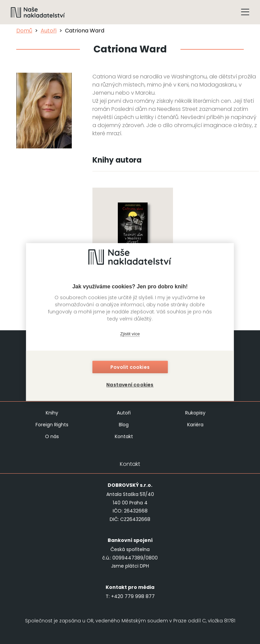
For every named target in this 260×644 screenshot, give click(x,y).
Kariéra (195, 425)
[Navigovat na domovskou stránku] (38, 12)
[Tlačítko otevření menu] (245, 12)
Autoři (49, 31)
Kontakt (124, 436)
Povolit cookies (130, 367)
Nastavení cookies (130, 385)
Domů (24, 31)
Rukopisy (195, 413)
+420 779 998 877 (133, 596)
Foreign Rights (52, 425)
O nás (52, 436)
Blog (124, 425)
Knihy (52, 413)
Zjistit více (130, 334)
